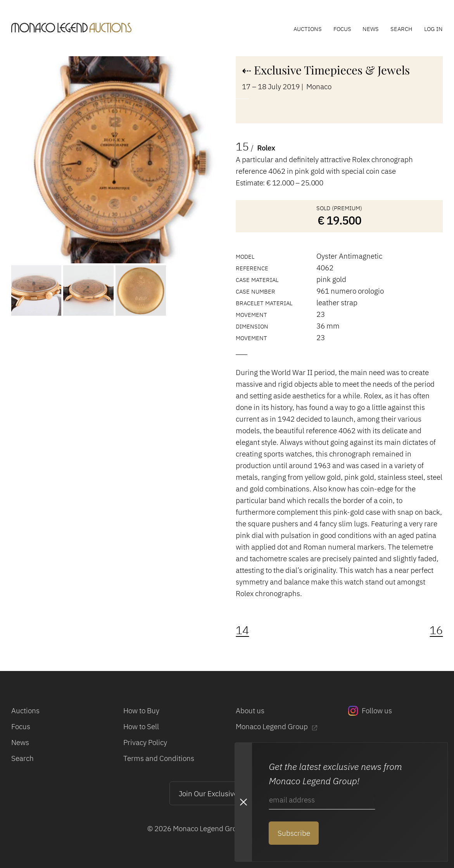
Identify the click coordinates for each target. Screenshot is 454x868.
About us (250, 711)
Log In (433, 29)
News (371, 29)
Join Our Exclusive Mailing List (227, 794)
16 (436, 630)
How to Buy (141, 711)
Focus (342, 29)
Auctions (308, 29)
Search (401, 29)
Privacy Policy (145, 742)
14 (242, 630)
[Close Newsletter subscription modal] (243, 802)
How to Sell (141, 726)
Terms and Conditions (159, 758)
